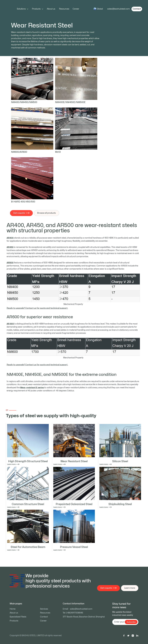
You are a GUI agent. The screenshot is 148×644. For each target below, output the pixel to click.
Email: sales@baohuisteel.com (77, 609)
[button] (22, 9)
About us (51, 9)
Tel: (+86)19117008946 (73, 613)
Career (76, 9)
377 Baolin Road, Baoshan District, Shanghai (84, 617)
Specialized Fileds (18, 617)
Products (14, 621)
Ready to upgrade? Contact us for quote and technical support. (37, 308)
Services (44, 609)
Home (13, 609)
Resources (64, 9)
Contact (44, 617)
